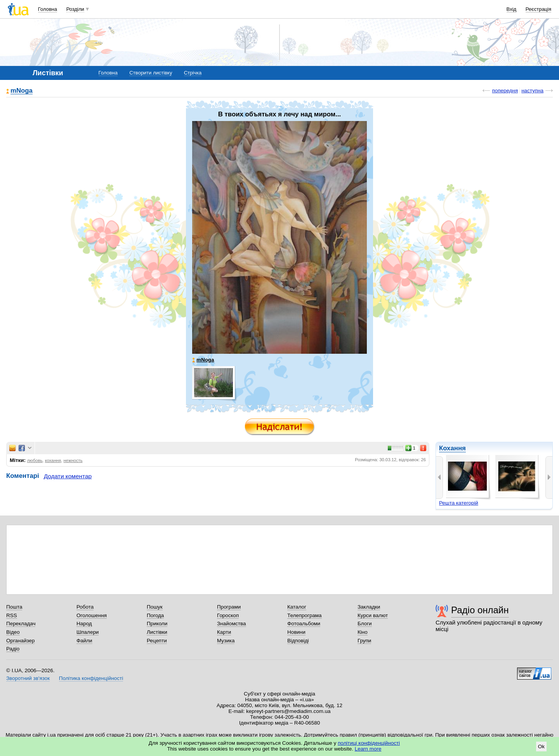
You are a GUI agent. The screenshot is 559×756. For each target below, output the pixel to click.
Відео (13, 632)
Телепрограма (305, 615)
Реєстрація (538, 9)
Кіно (363, 632)
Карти (224, 632)
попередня (505, 91)
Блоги (365, 624)
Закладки (369, 607)
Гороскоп (228, 615)
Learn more (368, 749)
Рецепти (157, 641)
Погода (155, 615)
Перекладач (21, 624)
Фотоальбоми (304, 624)
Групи (364, 641)
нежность (73, 460)
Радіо (13, 649)
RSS (12, 615)
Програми (229, 607)
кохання (53, 460)
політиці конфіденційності (369, 743)
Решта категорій (459, 503)
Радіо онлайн (480, 610)
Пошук (155, 607)
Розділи (75, 9)
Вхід (512, 9)
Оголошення (92, 615)
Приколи (157, 624)
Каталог (297, 607)
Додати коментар (68, 476)
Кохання (452, 448)
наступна (532, 91)
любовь (35, 460)
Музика (226, 641)
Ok (541, 746)
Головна (48, 9)
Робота (85, 607)
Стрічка (193, 73)
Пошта (14, 607)
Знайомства (232, 624)
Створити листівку (151, 73)
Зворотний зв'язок (28, 678)
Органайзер (20, 641)
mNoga (22, 91)
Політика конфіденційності (91, 678)
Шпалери (88, 632)
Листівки (157, 632)
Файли (84, 641)
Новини (296, 632)
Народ (84, 624)
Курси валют (373, 615)
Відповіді (298, 641)
